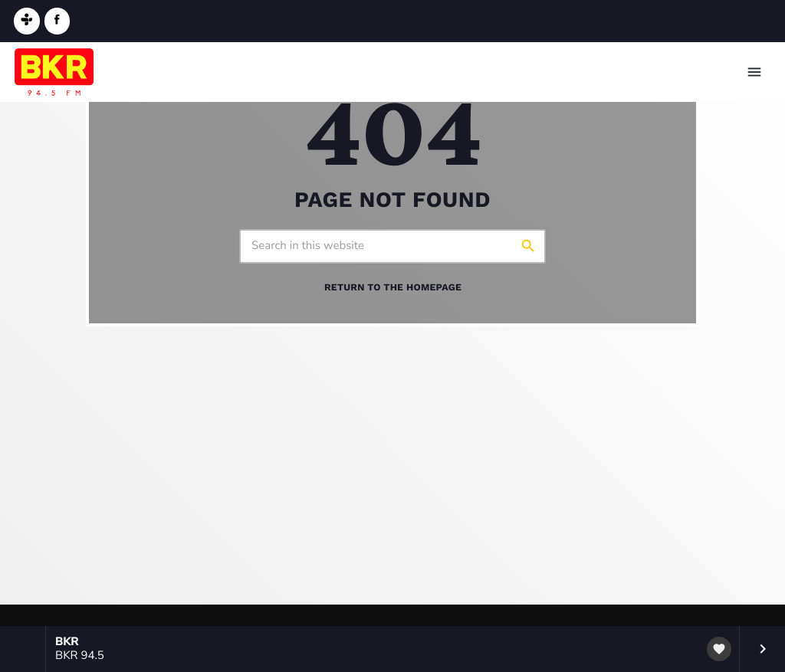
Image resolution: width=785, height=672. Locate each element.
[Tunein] (27, 21)
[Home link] (54, 72)
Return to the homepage (393, 288)
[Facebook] (57, 21)
